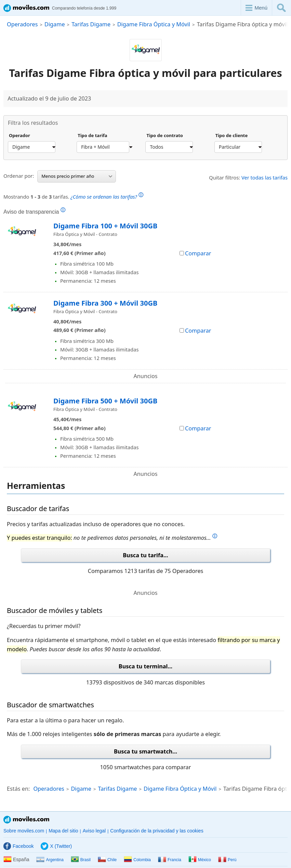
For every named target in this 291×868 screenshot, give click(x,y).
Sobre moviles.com (24, 831)
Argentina (50, 860)
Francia (170, 860)
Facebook (18, 846)
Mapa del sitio (63, 831)
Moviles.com (26, 820)
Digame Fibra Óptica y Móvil (154, 24)
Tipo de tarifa (92, 136)
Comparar (195, 253)
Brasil (81, 860)
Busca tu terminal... (145, 666)
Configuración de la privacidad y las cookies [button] (157, 831)
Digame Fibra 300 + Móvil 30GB (105, 303)
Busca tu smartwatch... (145, 751)
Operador (19, 136)
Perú (227, 860)
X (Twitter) (56, 846)
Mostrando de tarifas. (73, 196)
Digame (55, 24)
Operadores (22, 24)
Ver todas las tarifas (264, 177)
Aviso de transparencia (34, 212)
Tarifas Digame (91, 24)
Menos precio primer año (77, 176)
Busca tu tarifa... (145, 555)
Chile (107, 860)
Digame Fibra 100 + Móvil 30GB (105, 226)
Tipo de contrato (165, 136)
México (200, 860)
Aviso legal (94, 831)
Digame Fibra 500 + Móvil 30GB (105, 401)
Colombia (137, 860)
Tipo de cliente (232, 136)
